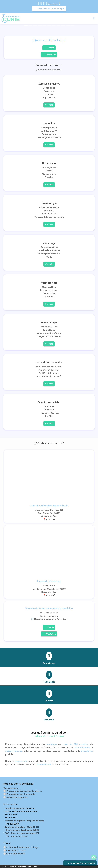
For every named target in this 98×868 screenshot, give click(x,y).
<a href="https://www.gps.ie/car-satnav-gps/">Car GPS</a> (49, 551)
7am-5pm (52, 4)
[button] (6, 28)
